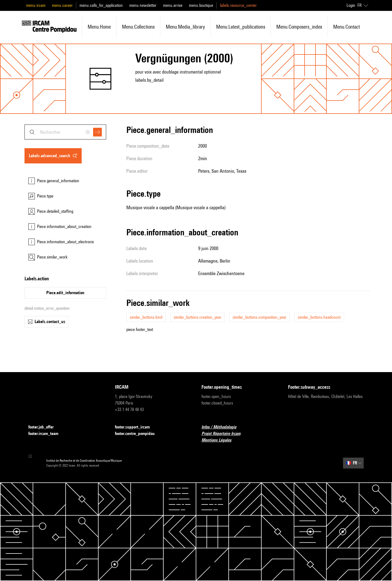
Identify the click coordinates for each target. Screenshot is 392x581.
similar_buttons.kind (146, 317)
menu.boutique (201, 5)
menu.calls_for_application (101, 5)
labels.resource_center (238, 5)
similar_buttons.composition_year (260, 317)
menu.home (99, 27)
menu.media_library (185, 27)
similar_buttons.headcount (319, 317)
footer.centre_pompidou (138, 434)
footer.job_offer (44, 427)
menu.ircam (36, 5)
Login (351, 5)
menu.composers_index (299, 27)
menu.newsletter (143, 5)
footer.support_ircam (136, 427)
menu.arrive (173, 5)
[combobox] (65, 132)
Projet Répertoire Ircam (224, 434)
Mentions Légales (220, 440)
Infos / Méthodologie (222, 427)
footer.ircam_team (47, 434)
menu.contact (347, 27)
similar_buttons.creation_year (197, 317)
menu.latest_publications (241, 27)
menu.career (62, 5)
